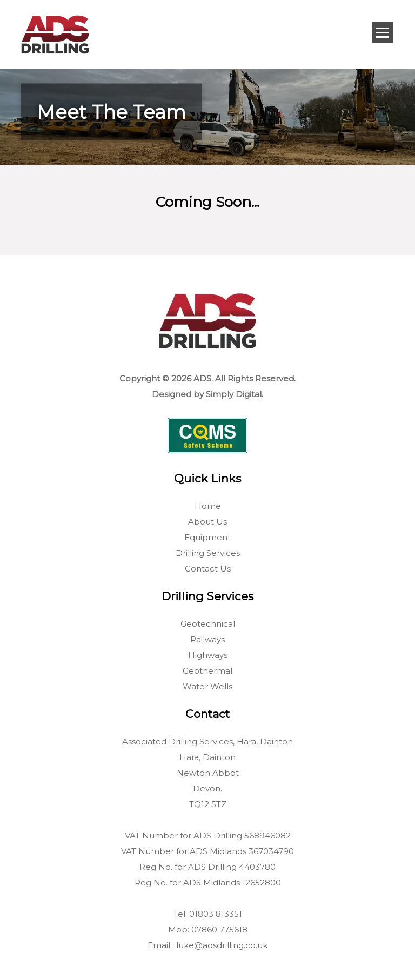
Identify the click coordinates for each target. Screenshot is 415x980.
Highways (208, 655)
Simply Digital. (235, 394)
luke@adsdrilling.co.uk (222, 945)
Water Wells (207, 686)
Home (208, 506)
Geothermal (207, 671)
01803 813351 (216, 914)
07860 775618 (219, 929)
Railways (207, 639)
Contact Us (208, 569)
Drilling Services (208, 553)
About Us (207, 522)
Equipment (207, 537)
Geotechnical (208, 624)
